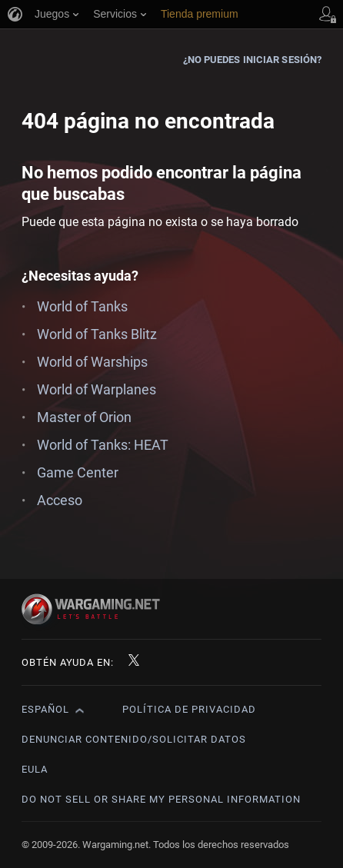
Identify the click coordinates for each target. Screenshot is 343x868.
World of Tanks (82, 306)
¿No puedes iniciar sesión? (253, 60)
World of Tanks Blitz (97, 334)
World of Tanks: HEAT (103, 445)
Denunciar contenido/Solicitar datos (134, 739)
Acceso (60, 500)
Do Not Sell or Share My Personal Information (161, 799)
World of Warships (92, 362)
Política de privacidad (189, 709)
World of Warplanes (97, 389)
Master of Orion (84, 417)
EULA (35, 769)
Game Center (78, 472)
